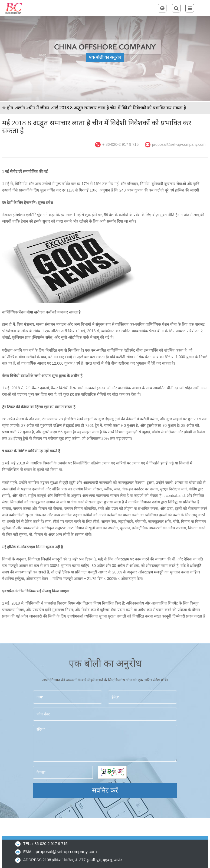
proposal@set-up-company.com (179, 144)
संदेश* (105, 743)
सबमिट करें (105, 790)
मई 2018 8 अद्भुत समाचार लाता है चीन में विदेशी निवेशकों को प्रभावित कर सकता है (120, 108)
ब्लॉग (21, 108)
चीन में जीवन (39, 108)
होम (10, 108)
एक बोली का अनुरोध (105, 57)
